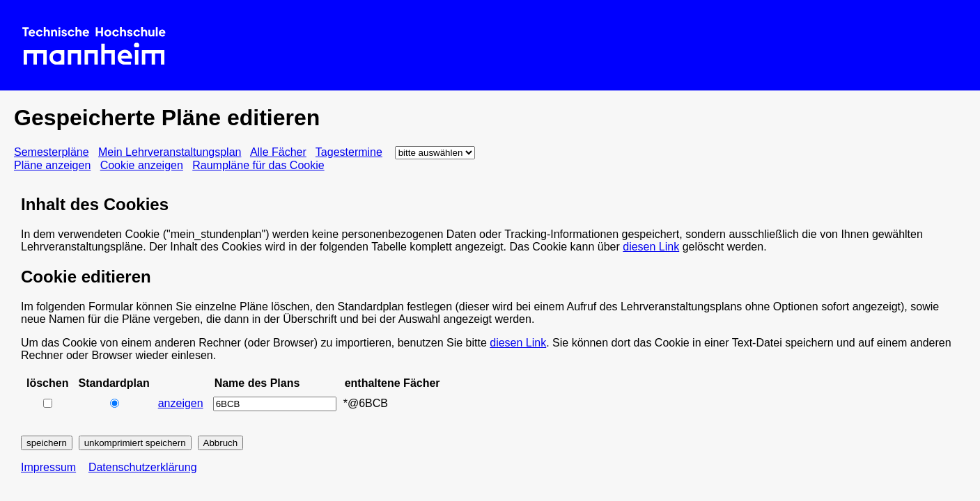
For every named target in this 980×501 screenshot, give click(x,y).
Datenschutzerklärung (143, 467)
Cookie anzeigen (142, 165)
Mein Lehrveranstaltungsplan (170, 152)
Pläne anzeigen (52, 165)
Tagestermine (349, 152)
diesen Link (651, 247)
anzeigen (181, 403)
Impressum (48, 467)
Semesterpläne (52, 152)
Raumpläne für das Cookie (258, 165)
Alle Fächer (278, 152)
